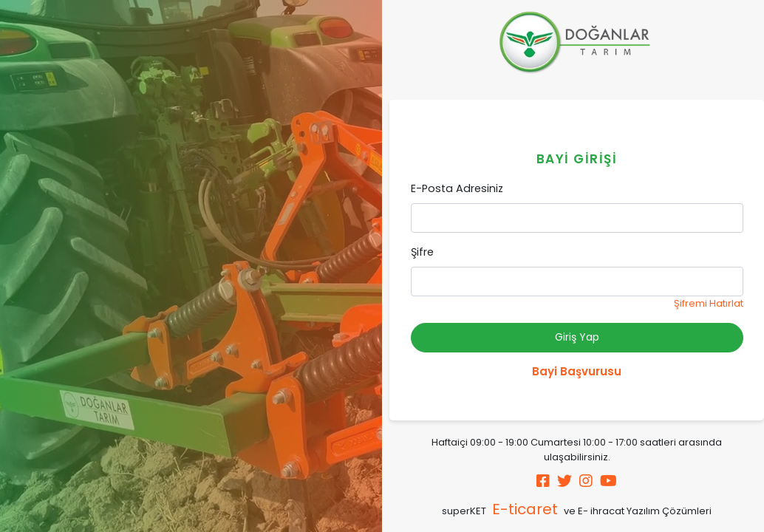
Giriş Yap (577, 337)
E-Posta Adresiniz (457, 188)
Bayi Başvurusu (577, 371)
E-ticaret (525, 509)
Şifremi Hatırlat (709, 303)
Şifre (422, 252)
